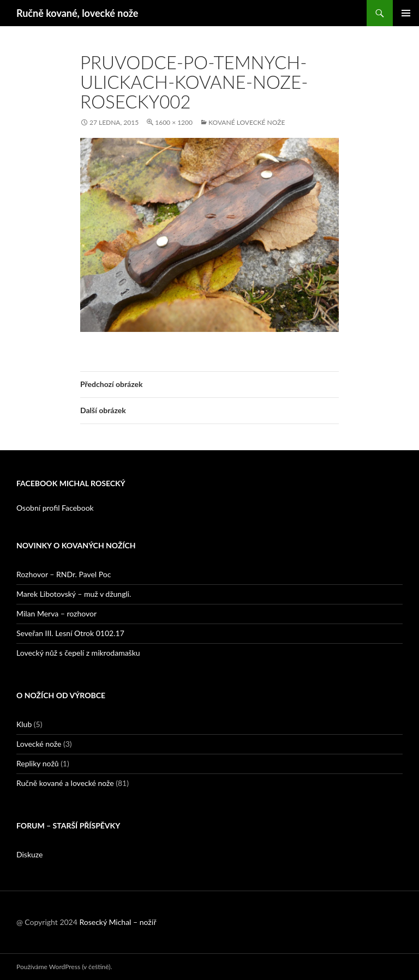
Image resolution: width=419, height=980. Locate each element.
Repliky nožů (38, 763)
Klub (24, 724)
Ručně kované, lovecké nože (77, 13)
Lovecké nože (39, 744)
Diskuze (29, 854)
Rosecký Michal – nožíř (118, 922)
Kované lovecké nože (247, 122)
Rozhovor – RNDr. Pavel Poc (64, 574)
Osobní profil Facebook (55, 508)
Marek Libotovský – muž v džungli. (74, 594)
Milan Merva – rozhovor (56, 613)
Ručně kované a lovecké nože (65, 783)
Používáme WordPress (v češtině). (64, 967)
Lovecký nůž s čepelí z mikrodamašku (78, 653)
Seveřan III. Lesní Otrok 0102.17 (70, 633)
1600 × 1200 (174, 122)
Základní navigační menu (406, 13)
